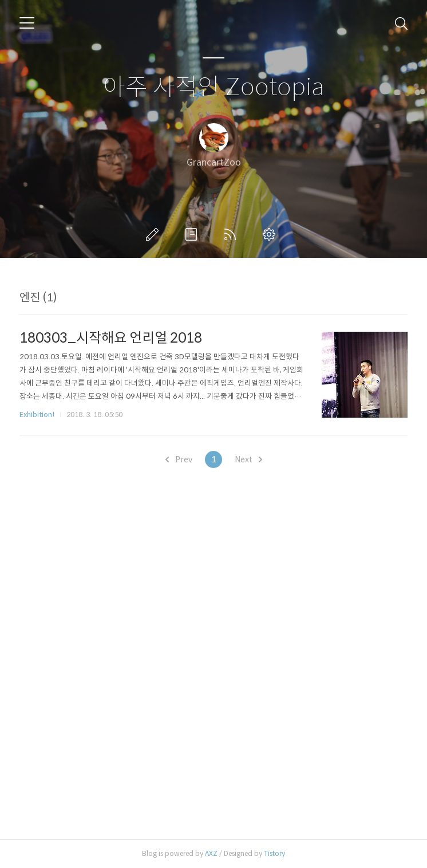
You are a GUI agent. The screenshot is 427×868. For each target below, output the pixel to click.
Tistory (274, 853)
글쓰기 (155, 234)
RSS (232, 234)
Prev (179, 459)
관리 (271, 234)
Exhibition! (37, 415)
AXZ (211, 853)
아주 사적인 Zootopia (214, 87)
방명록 (193, 234)
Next (248, 459)
